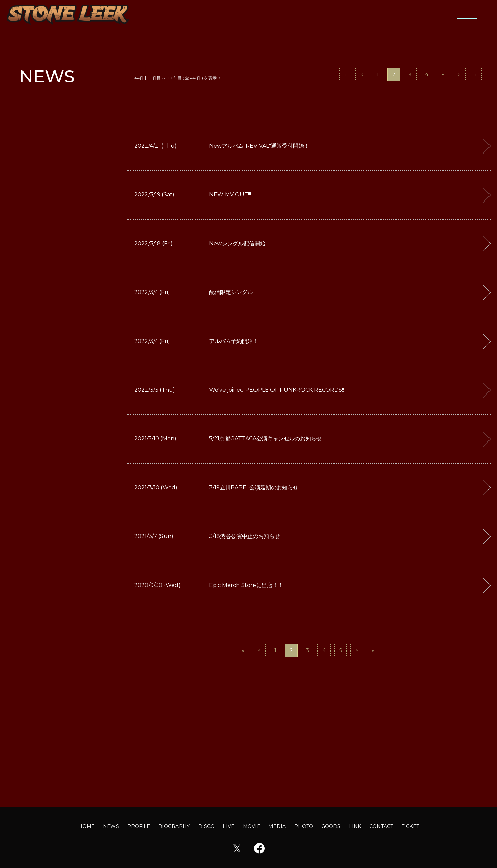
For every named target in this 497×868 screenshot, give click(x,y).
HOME (87, 826)
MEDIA (277, 826)
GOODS (331, 826)
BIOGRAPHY (174, 826)
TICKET (410, 826)
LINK (355, 826)
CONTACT (381, 826)
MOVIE (252, 826)
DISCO (206, 826)
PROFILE (139, 826)
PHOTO (304, 826)
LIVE (229, 826)
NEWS (111, 826)
